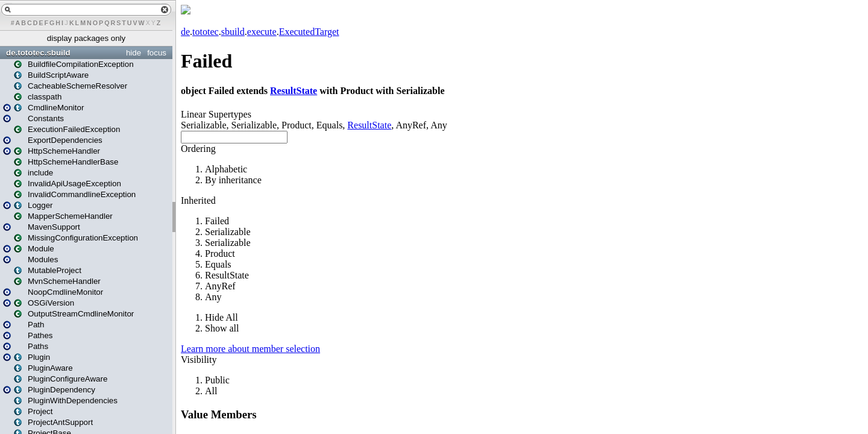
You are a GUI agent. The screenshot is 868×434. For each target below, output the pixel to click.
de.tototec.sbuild (38, 53)
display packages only (86, 38)
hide (134, 53)
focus (157, 53)
